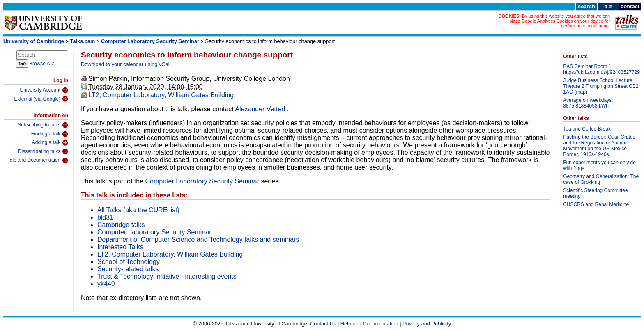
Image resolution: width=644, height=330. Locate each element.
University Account (44, 90)
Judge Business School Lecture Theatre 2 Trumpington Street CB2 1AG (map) (601, 86)
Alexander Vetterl (261, 109)
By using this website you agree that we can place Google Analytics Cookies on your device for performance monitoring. (560, 21)
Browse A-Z (42, 64)
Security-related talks (128, 269)
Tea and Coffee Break (587, 129)
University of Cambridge (34, 41)
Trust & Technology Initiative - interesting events (167, 276)
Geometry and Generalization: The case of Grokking (601, 179)
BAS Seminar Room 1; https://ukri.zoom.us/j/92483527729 (601, 69)
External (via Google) (41, 99)
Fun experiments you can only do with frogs (599, 165)
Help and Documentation (37, 160)
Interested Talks (120, 247)
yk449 (106, 284)
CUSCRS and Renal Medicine (596, 204)
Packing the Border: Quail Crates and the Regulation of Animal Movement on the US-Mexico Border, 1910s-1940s (599, 146)
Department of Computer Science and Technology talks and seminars (198, 239)
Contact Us (323, 324)
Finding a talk (50, 134)
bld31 (105, 217)
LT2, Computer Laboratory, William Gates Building (161, 95)
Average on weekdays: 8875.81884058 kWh (588, 103)
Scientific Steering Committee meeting (595, 193)
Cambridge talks (121, 225)
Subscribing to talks (43, 125)
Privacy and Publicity (427, 324)
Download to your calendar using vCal (125, 64)
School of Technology (129, 262)
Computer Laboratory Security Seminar (150, 41)
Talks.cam (83, 41)
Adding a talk (50, 143)
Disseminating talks (43, 151)
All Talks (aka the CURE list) (138, 210)
